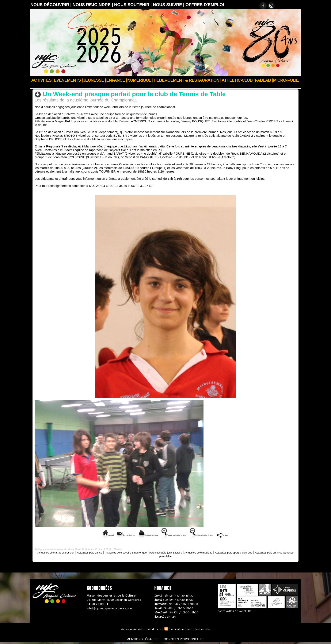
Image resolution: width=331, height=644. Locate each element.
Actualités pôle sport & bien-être (107, 86)
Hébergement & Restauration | (187, 80)
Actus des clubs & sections (62, 86)
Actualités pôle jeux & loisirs (189, 552)
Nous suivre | (169, 5)
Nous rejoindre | (93, 5)
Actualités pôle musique (228, 552)
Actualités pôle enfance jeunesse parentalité (165, 556)
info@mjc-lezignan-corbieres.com (109, 608)
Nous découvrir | (52, 5)
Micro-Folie (286, 80)
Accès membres (130, 629)
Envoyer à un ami (100, 534)
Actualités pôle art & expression (60, 552)
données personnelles (187, 638)
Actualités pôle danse (99, 552)
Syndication (176, 629)
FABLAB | (264, 80)
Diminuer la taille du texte (224, 534)
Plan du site (152, 629)
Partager (257, 534)
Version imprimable (135, 534)
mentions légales (139, 638)
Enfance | (117, 80)
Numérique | (140, 80)
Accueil (35, 86)
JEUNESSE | (95, 80)
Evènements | (68, 80)
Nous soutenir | (134, 5)
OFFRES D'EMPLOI (205, 5)
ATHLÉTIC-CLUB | (238, 80)
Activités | (42, 80)
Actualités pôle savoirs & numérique (142, 552)
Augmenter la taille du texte (178, 534)
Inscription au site (199, 629)
